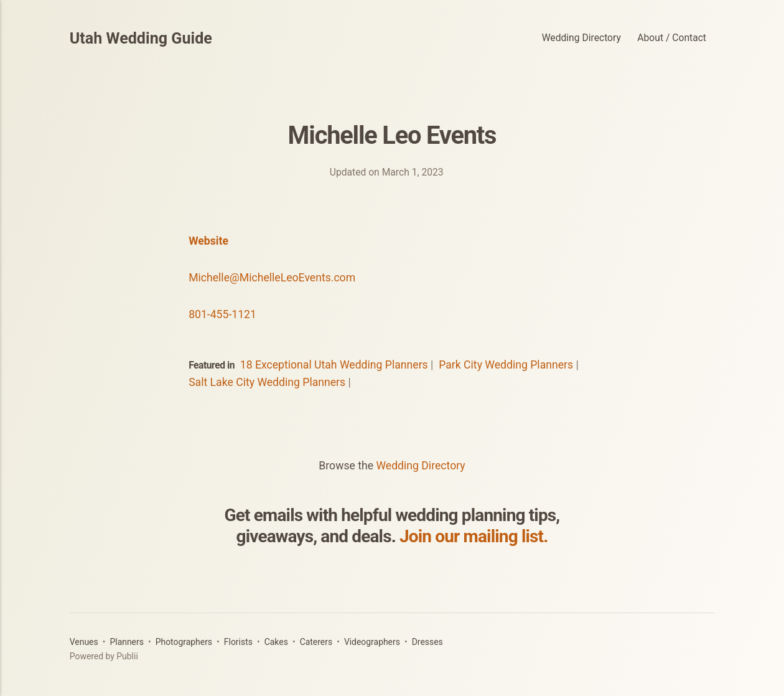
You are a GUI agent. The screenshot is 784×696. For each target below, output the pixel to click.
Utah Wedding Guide (141, 38)
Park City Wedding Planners (506, 365)
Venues (84, 642)
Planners (126, 642)
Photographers (184, 642)
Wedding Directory (581, 38)
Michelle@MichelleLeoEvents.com (272, 278)
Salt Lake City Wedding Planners (267, 382)
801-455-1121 (222, 314)
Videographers (372, 642)
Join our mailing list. (474, 536)
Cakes (276, 642)
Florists (238, 642)
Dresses (427, 642)
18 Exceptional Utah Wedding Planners (334, 365)
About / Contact (672, 38)
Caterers (316, 642)
